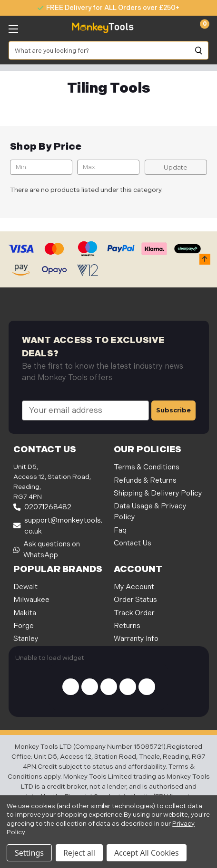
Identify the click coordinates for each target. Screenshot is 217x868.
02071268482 (42, 507)
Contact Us (133, 543)
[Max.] (108, 167)
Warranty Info (136, 639)
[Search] (199, 50)
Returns (127, 626)
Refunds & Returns (145, 481)
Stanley (26, 639)
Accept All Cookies (147, 853)
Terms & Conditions (147, 467)
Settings (29, 853)
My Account (134, 587)
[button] (205, 259)
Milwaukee (31, 600)
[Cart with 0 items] (199, 28)
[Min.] (41, 167)
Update (176, 167)
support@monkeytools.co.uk (58, 526)
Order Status (135, 600)
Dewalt (25, 587)
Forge (24, 626)
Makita (25, 613)
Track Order (134, 613)
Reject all (79, 853)
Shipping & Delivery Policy (158, 493)
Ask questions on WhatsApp (47, 550)
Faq (120, 530)
